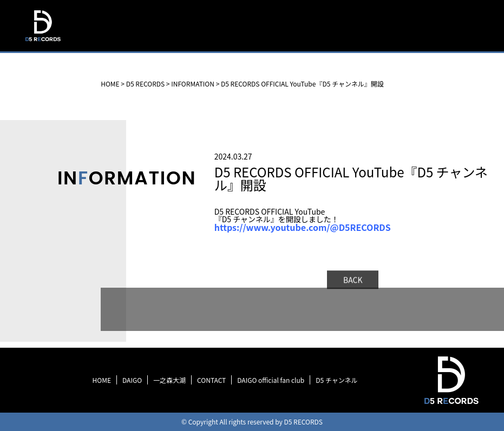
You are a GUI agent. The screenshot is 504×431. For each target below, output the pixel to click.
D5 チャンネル (336, 380)
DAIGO (132, 380)
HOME (102, 380)
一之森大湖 (169, 380)
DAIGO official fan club (271, 380)
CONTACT (211, 380)
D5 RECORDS (42, 42)
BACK (353, 281)
